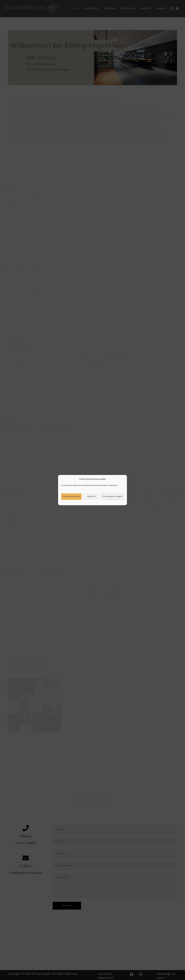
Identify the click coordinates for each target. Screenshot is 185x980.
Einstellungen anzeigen (112, 496)
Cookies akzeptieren (71, 496)
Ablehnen (91, 496)
